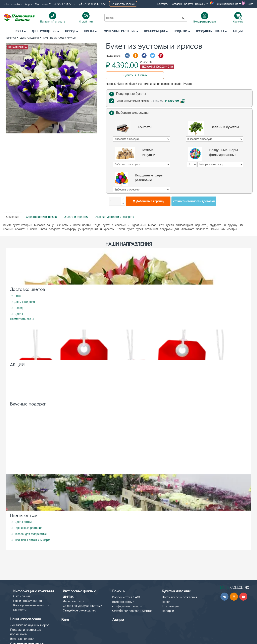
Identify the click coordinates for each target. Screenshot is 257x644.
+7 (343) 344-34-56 (93, 4)
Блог (250, 4)
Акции (118, 620)
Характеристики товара (41, 217)
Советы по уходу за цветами (82, 606)
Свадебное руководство (80, 610)
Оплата (189, 4)
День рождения (45, 31)
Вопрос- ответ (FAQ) (126, 597)
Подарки (182, 31)
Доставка (176, 4)
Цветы (90, 31)
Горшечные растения (120, 31)
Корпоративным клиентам (31, 605)
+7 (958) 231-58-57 (65, 4)
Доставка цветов (28, 289)
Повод (71, 31)
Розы (20, 31)
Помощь (201, 4)
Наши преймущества (28, 600)
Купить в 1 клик (135, 75)
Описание (13, 217)
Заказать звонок (123, 4)
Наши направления (228, 4)
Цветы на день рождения (179, 597)
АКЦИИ (238, 31)
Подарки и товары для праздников (26, 632)
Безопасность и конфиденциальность (127, 604)
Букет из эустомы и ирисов (148, 101)
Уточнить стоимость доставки (194, 201)
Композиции (156, 31)
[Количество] (115, 201)
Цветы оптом (24, 515)
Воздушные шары (211, 31)
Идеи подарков (73, 601)
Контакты (163, 4)
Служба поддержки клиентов (132, 611)
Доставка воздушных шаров (30, 625)
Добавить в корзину (148, 201)
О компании (21, 596)
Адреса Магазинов (38, 4)
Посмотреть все (20, 319)
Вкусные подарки (28, 404)
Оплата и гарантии (76, 217)
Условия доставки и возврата (115, 217)
